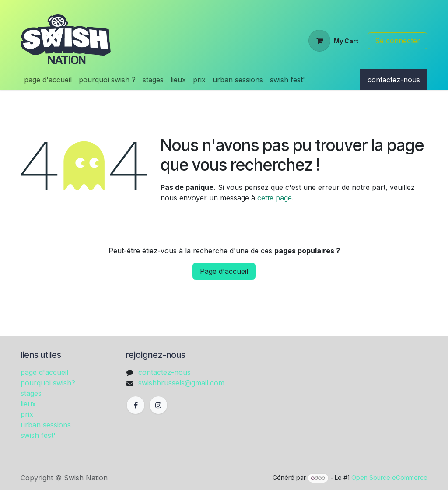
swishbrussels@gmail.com (181, 383)
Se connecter (397, 41)
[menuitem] (48, 80)
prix (27, 414)
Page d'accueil (224, 271)
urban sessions (46, 425)
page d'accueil (44, 372)
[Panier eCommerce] (333, 41)
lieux (28, 404)
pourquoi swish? (48, 383)
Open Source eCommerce (389, 478)
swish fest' (38, 435)
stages (31, 393)
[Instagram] (158, 405)
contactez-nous (394, 80)
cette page (275, 198)
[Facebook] (136, 405)
